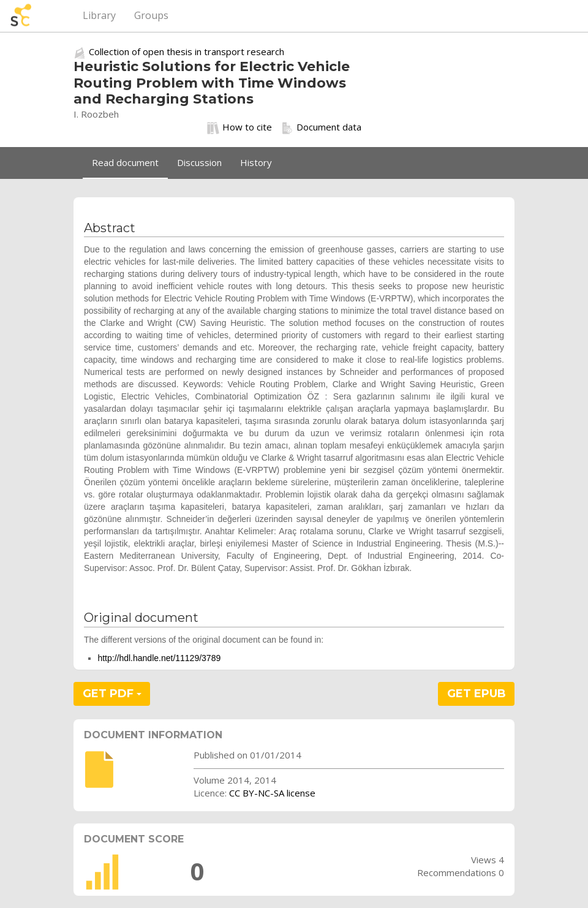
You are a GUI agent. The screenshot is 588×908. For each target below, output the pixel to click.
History (256, 162)
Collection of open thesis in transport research (187, 51)
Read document (125, 162)
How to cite (239, 127)
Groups (151, 15)
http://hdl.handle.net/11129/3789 (159, 658)
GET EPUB (477, 694)
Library (99, 15)
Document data (321, 127)
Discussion (199, 162)
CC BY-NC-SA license (272, 793)
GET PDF (112, 694)
